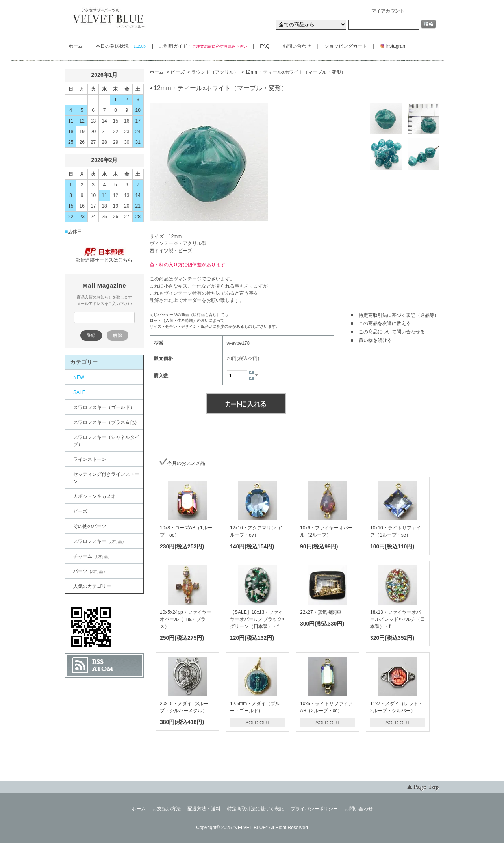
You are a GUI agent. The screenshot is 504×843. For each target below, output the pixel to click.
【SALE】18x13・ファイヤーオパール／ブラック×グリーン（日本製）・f (257, 619)
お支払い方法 (167, 809)
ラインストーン (90, 459)
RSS (98, 662)
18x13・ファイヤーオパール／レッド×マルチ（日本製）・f (397, 619)
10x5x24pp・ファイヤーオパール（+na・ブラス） (186, 619)
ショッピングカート (346, 46)
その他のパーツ (90, 526)
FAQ (265, 46)
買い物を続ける (375, 340)
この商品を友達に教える (385, 323)
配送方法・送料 (204, 809)
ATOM (103, 669)
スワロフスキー (100, 541)
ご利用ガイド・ (203, 46)
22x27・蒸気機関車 (321, 612)
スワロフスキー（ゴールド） (104, 407)
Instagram (391, 46)
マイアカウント (388, 11)
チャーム (93, 556)
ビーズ (178, 72)
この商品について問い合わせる (392, 332)
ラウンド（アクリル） (215, 72)
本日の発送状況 (121, 46)
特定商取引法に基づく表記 (256, 809)
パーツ (90, 571)
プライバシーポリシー (314, 809)
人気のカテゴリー (92, 586)
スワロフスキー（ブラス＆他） (106, 422)
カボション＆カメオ (94, 496)
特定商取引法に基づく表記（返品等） (399, 315)
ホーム (76, 46)
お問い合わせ (297, 46)
